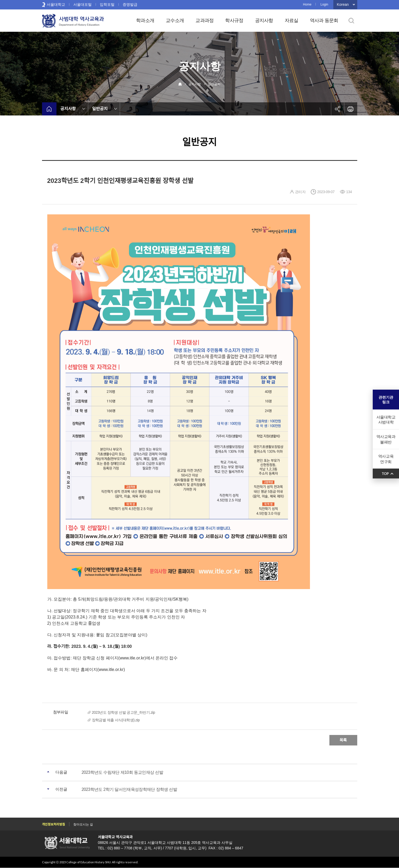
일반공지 (214, 84)
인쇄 (351, 109)
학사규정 (234, 20)
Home (307, 4)
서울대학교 (56, 4)
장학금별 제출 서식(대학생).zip (116, 720)
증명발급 (130, 4)
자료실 (292, 20)
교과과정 (204, 20)
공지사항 (264, 20)
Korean (343, 4)
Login (324, 4)
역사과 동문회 (324, 20)
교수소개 (175, 20)
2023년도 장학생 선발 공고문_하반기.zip (123, 712)
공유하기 (338, 109)
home (49, 109)
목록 (343, 740)
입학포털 (107, 4)
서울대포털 (82, 4)
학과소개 (145, 20)
